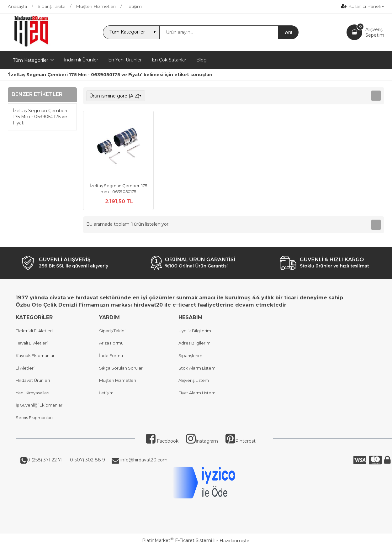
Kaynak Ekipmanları (36, 355)
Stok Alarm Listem (197, 368)
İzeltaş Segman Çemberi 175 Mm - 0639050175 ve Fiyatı (40, 117)
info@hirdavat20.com (143, 460)
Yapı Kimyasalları (32, 393)
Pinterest (241, 441)
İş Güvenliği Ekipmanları (40, 405)
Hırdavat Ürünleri (33, 380)
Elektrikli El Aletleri (34, 331)
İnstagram (202, 441)
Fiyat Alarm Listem (197, 393)
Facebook (162, 441)
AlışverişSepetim (375, 32)
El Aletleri (25, 368)
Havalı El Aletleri (32, 343)
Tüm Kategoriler (31, 60)
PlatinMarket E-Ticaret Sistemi (177, 540)
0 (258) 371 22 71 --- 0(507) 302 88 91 (67, 460)
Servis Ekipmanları (34, 418)
